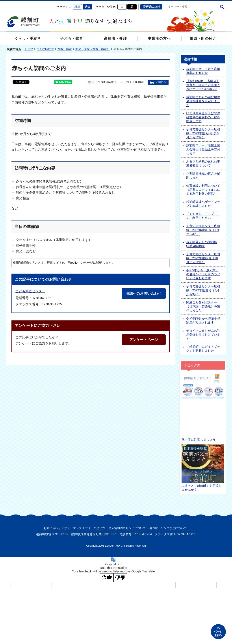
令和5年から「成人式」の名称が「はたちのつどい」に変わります (203, 275)
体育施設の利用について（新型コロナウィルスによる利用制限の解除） (203, 190)
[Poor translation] (120, 578)
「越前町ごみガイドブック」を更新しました (203, 349)
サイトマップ (73, 528)
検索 (222, 7)
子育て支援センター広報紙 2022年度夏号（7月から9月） (203, 291)
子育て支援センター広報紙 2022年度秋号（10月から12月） (203, 258)
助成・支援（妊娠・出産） (93, 49)
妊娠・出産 (65, 49)
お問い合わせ (52, 528)
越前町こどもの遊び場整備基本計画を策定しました (203, 101)
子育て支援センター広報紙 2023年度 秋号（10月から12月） (203, 134)
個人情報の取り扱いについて (127, 528)
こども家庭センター (30, 291)
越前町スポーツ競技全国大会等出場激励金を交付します (203, 150)
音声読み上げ (152, 7)
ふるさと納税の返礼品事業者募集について (203, 164)
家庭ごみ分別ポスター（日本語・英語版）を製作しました (203, 307)
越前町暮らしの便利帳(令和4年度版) (202, 244)
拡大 (87, 7)
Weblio (73, 263)
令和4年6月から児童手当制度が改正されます (203, 321)
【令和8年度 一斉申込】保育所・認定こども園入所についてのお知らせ (203, 85)
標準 (77, 7)
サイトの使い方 (95, 528)
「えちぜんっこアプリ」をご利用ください (203, 216)
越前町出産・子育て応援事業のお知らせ (203, 71)
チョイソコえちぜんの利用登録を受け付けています (203, 335)
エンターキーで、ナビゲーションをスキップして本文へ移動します (6, 3)
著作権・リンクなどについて (168, 528)
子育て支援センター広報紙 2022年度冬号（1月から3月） (203, 230)
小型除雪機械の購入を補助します (203, 176)
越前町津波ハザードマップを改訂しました (203, 204)
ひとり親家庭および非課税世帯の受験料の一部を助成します (203, 118)
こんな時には (45, 49)
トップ (29, 49)
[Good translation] (107, 578)
